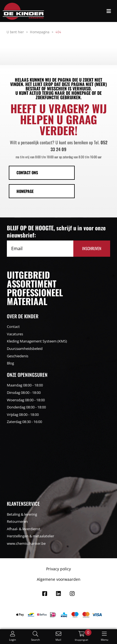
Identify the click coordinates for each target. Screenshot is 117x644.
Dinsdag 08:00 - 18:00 (24, 393)
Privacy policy (59, 569)
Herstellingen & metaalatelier (30, 536)
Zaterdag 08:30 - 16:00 (24, 422)
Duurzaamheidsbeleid (25, 349)
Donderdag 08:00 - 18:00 (26, 407)
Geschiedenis (18, 356)
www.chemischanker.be (26, 543)
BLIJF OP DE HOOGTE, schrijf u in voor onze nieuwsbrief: (56, 231)
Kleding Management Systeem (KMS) (37, 341)
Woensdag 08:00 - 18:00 (26, 400)
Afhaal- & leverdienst (24, 529)
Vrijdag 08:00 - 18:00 (23, 414)
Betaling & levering (22, 514)
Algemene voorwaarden (59, 579)
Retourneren (17, 521)
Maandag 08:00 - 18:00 (25, 385)
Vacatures (15, 334)
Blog (10, 363)
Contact (13, 327)
